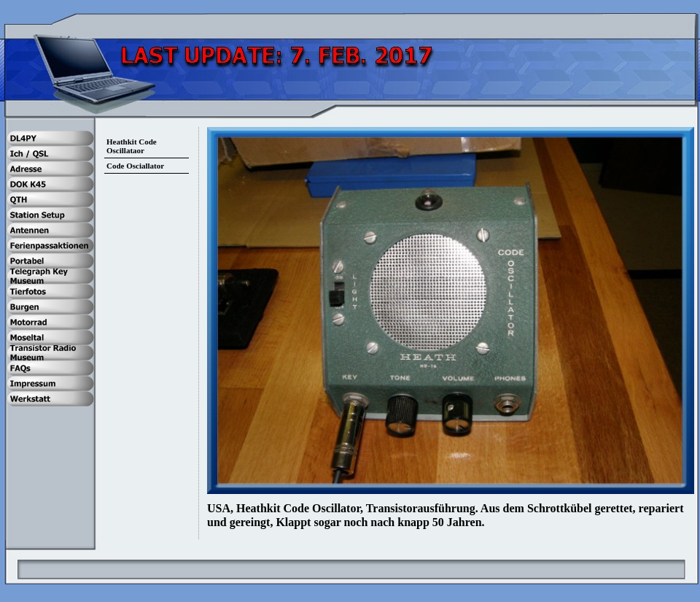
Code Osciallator (135, 166)
